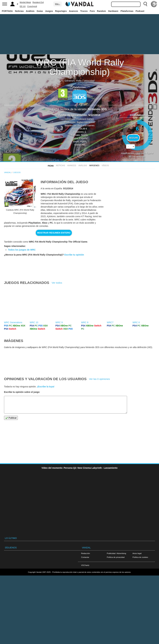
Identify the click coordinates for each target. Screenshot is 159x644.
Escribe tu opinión (74, 255)
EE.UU (23, 6)
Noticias (19, 11)
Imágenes (94, 166)
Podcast (140, 11)
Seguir (133, 138)
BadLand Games (86, 125)
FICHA (51, 166)
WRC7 (110, 322)
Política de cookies (140, 557)
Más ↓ (57, 4)
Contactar (85, 557)
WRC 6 (136, 322)
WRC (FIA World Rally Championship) (80, 67)
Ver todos (57, 283)
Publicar (11, 418)
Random (102, 11)
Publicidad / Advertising (116, 553)
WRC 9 (59, 322)
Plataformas (127, 11)
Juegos (49, 11)
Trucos (84, 11)
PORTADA (7, 11)
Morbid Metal (25, 2)
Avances (73, 11)
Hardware (113, 11)
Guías (40, 11)
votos (137, 154)
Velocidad (89, 81)
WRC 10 (34, 322)
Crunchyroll (32, 6)
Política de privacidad (116, 557)
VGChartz (85, 565)
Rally (79, 81)
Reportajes (61, 11)
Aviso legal (137, 553)
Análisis (30, 11)
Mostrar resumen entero (54, 233)
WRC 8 (85, 322)
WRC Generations (13, 322)
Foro (92, 11)
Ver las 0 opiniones (99, 379)
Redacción (86, 553)
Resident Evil (38, 2)
